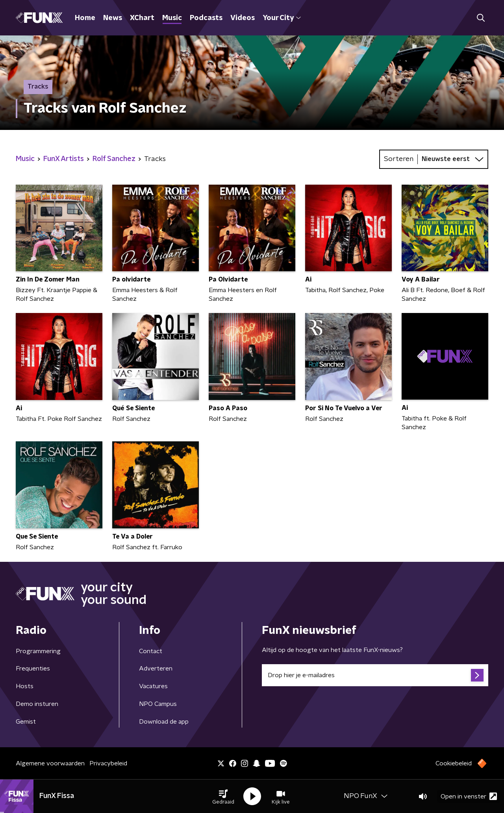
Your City (282, 18)
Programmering (38, 651)
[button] (223, 796)
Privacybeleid (108, 763)
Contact (151, 651)
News (113, 18)
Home (85, 18)
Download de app (164, 722)
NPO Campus (158, 704)
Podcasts (206, 18)
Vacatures (153, 686)
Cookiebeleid (454, 763)
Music (172, 18)
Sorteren (399, 159)
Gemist (26, 722)
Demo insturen (37, 704)
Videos (243, 18)
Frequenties (33, 669)
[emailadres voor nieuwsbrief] (375, 675)
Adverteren (156, 669)
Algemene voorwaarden (50, 763)
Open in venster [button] (469, 796)
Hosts (25, 686)
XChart (142, 18)
